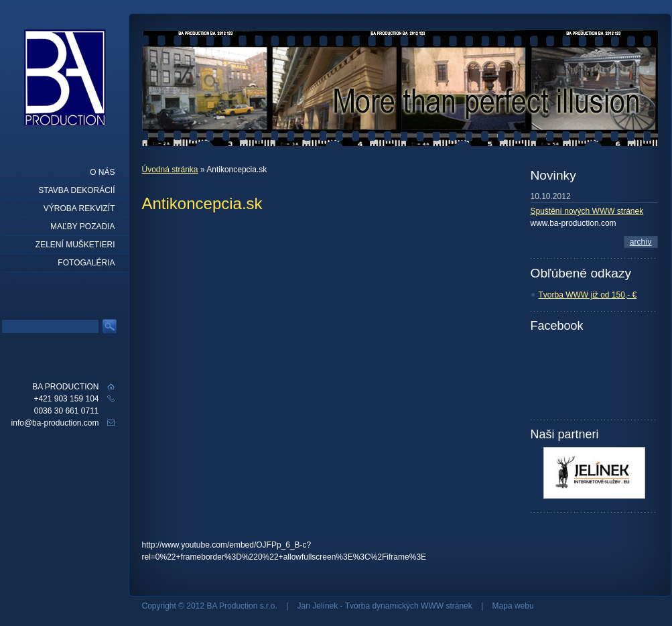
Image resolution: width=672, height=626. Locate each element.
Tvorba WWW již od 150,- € (588, 295)
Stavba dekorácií (76, 190)
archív (641, 242)
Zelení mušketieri (75, 245)
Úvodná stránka (170, 170)
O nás (102, 172)
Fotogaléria (86, 263)
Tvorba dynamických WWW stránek (409, 606)
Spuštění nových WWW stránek (587, 211)
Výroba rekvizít (79, 208)
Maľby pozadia (82, 227)
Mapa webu (513, 606)
